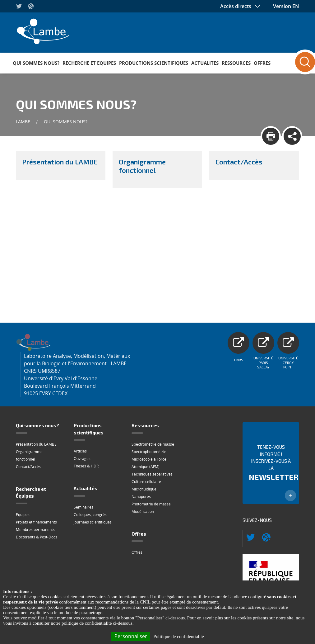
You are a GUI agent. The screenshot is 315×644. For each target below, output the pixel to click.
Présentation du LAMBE (36, 444)
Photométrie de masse (151, 504)
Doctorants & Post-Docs (37, 537)
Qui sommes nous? (36, 63)
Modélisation (143, 511)
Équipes (23, 515)
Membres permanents (35, 530)
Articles (80, 451)
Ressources (236, 63)
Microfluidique (144, 489)
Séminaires (83, 507)
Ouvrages (82, 459)
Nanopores (141, 497)
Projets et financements (36, 522)
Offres (262, 63)
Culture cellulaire (146, 482)
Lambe (23, 122)
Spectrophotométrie (149, 452)
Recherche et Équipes (89, 63)
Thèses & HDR (86, 466)
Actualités (205, 63)
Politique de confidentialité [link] (178, 637)
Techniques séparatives (152, 474)
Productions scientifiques (154, 63)
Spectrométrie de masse (153, 444)
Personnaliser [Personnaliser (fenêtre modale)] (131, 636)
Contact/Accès (28, 467)
